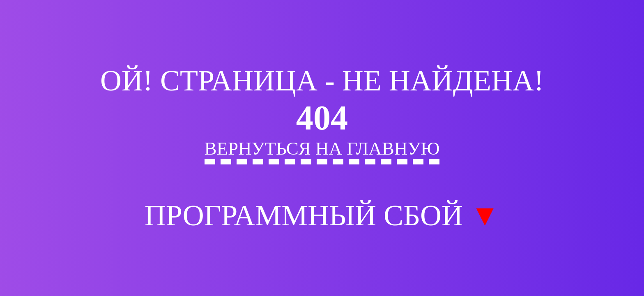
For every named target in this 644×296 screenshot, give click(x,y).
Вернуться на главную (322, 148)
